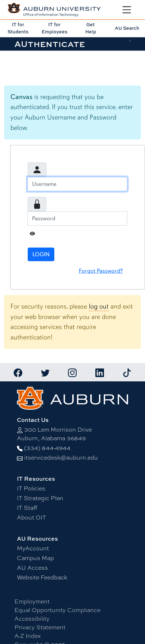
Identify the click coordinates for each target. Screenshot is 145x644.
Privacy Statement (40, 627)
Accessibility (32, 618)
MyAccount (33, 548)
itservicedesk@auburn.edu (61, 457)
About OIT (31, 517)
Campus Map (35, 558)
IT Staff (27, 507)
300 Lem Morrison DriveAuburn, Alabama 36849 (54, 434)
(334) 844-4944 (47, 448)
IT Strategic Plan (40, 498)
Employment (32, 601)
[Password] (77, 218)
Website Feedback (42, 577)
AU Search (127, 28)
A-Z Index (28, 636)
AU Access (32, 567)
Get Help (91, 28)
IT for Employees (55, 28)
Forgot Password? (101, 271)
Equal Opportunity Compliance (57, 610)
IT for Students (18, 28)
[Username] (77, 184)
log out (99, 306)
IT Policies (31, 488)
